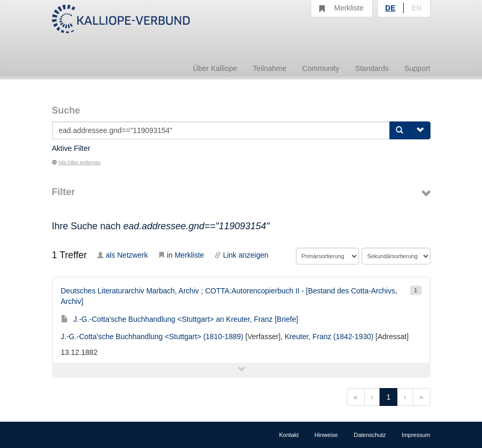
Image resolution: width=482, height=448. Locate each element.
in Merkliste (181, 255)
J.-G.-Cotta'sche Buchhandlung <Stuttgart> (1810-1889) (152, 337)
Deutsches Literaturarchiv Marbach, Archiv (130, 291)
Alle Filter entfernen (76, 162)
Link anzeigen (241, 255)
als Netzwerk (122, 255)
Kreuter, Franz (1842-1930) (329, 337)
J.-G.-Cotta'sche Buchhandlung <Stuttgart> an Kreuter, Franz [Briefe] (180, 319)
